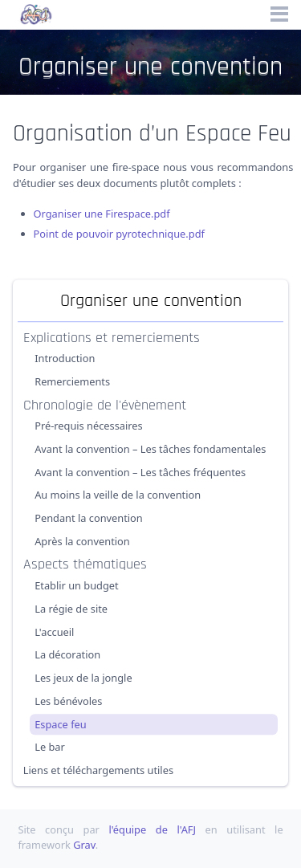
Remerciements (72, 381)
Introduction (65, 358)
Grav (84, 845)
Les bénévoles (68, 701)
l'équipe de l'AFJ (152, 829)
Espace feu (61, 724)
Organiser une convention (151, 301)
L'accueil (54, 632)
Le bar (50, 747)
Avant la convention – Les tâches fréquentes (140, 472)
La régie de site (71, 609)
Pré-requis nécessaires (89, 426)
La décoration (67, 654)
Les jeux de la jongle (83, 678)
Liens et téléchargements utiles (98, 770)
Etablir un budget (77, 585)
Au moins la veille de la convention (118, 495)
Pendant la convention (89, 518)
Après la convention (82, 541)
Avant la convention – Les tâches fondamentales (150, 449)
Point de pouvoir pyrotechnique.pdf (119, 234)
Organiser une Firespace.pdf (102, 214)
